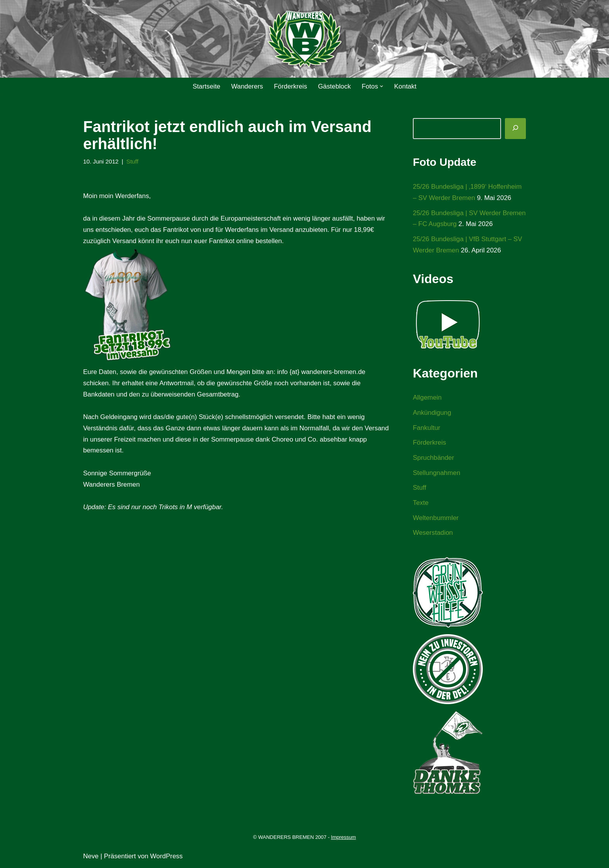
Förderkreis (291, 86)
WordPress (167, 857)
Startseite (206, 86)
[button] (382, 86)
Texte (421, 504)
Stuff (133, 161)
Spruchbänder (434, 458)
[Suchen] (515, 129)
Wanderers (247, 86)
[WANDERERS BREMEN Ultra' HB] (304, 39)
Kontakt (406, 86)
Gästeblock (335, 86)
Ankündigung (432, 413)
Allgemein (427, 398)
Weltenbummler (436, 519)
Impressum (343, 839)
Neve (91, 857)
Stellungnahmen (437, 474)
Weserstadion (433, 534)
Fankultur (427, 428)
